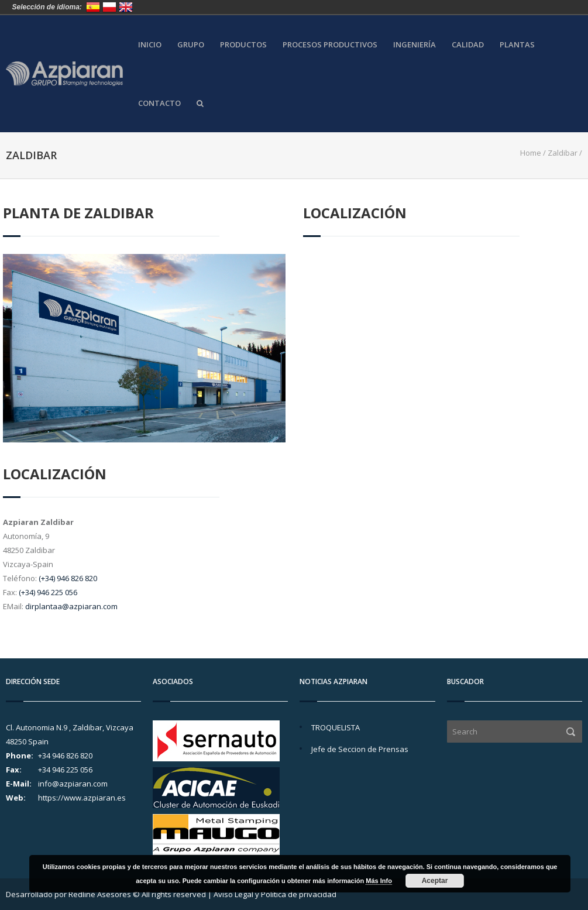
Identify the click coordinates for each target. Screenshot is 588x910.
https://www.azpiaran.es (82, 798)
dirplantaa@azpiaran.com (71, 606)
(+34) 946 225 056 (48, 592)
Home (531, 153)
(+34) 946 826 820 (68, 578)
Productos (243, 45)
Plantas (517, 45)
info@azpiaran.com (73, 784)
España (93, 7)
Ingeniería (415, 45)
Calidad (468, 45)
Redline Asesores (100, 894)
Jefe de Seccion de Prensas (360, 749)
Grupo (191, 45)
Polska (109, 7)
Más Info (379, 881)
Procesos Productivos (330, 45)
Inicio (150, 45)
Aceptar (435, 881)
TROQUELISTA (336, 727)
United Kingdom (126, 7)
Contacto (159, 103)
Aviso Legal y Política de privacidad (275, 894)
